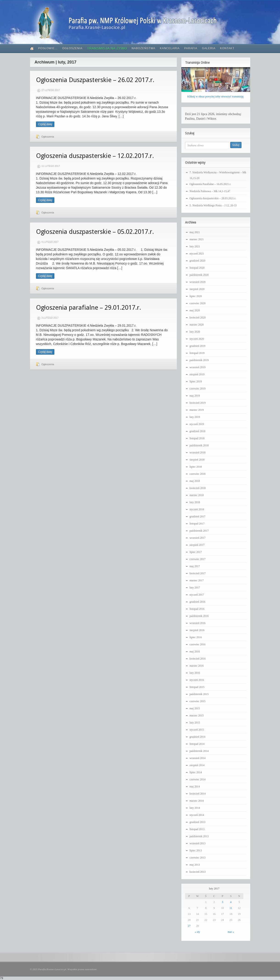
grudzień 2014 (198, 737)
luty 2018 (195, 502)
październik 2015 (199, 694)
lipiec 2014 (196, 772)
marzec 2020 (197, 325)
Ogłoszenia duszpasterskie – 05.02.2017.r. (95, 232)
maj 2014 (195, 787)
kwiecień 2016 (198, 659)
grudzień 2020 (198, 261)
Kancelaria (170, 48)
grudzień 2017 (198, 516)
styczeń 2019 (197, 424)
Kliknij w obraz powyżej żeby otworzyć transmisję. (216, 97)
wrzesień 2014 (198, 758)
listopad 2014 (197, 744)
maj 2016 (195, 651)
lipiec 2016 (196, 637)
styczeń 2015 (197, 730)
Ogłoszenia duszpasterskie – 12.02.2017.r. (95, 156)
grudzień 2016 (198, 602)
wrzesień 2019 (198, 367)
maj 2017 (195, 566)
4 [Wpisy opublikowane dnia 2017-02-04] (231, 902)
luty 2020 (195, 332)
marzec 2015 (197, 715)
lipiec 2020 (196, 296)
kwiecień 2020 (198, 317)
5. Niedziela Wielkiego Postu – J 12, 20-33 (213, 205)
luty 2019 (195, 417)
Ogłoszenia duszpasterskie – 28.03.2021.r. (213, 198)
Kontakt (227, 48)
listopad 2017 (197, 524)
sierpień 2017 (197, 545)
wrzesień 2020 (198, 282)
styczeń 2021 (197, 254)
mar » (231, 932)
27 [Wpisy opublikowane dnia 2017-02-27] (189, 926)
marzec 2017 (197, 580)
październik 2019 (199, 360)
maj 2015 (195, 708)
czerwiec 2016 (198, 644)
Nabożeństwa (143, 48)
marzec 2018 (197, 495)
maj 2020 (195, 310)
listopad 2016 (197, 609)
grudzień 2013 (198, 822)
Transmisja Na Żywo (107, 48)
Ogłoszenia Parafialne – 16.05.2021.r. (210, 184)
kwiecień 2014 (198, 794)
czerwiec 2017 (198, 559)
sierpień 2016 (197, 630)
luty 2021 (195, 246)
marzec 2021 (197, 239)
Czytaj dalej (45, 124)
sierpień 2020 (197, 289)
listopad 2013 (197, 829)
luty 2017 (195, 588)
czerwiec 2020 (198, 303)
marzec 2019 (197, 410)
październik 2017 (199, 531)
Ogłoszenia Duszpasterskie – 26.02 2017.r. (95, 80)
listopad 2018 (197, 438)
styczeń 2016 (197, 680)
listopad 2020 (197, 268)
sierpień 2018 (197, 460)
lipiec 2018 (196, 467)
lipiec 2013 (196, 850)
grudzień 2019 (198, 346)
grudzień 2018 (198, 431)
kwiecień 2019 (198, 403)
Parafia (191, 48)
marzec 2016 (197, 666)
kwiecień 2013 (198, 872)
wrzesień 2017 (198, 538)
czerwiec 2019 (198, 389)
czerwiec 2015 (198, 701)
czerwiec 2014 (198, 779)
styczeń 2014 (197, 815)
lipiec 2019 (196, 381)
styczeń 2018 (197, 509)
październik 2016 (199, 616)
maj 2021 (195, 232)
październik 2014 (199, 751)
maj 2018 (195, 481)
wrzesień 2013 (198, 843)
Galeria (209, 48)
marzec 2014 (197, 801)
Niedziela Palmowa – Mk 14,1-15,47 (210, 191)
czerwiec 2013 (198, 858)
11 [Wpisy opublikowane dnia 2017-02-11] (231, 908)
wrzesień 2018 (198, 453)
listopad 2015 (197, 687)
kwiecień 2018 (198, 488)
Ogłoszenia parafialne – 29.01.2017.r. (89, 308)
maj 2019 (195, 396)
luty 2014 (195, 808)
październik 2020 (199, 275)
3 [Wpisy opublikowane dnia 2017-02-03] (222, 902)
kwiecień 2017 (198, 573)
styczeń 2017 (197, 595)
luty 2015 (195, 723)
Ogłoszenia (72, 48)
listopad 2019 (197, 353)
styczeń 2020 (197, 339)
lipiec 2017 (196, 552)
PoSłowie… (48, 48)
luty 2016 (195, 673)
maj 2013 (195, 865)
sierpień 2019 (197, 374)
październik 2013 (199, 836)
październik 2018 (199, 445)
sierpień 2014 (197, 765)
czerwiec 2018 (198, 474)
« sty (198, 932)
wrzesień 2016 (198, 623)
